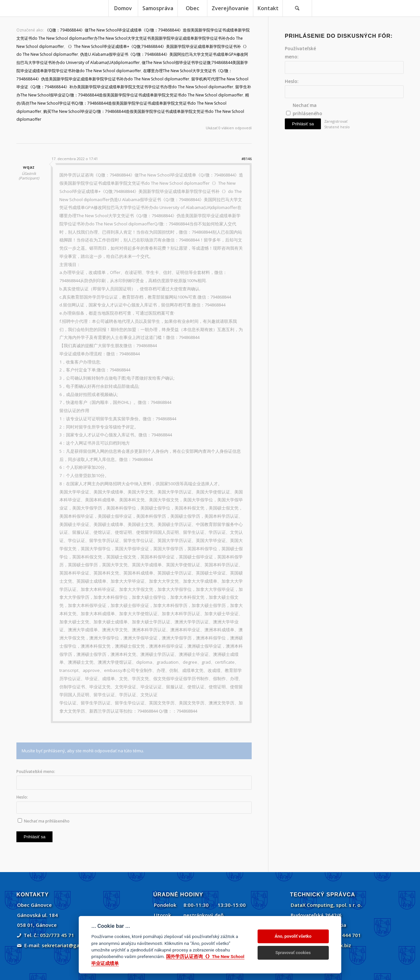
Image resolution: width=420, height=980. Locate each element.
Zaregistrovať (336, 121)
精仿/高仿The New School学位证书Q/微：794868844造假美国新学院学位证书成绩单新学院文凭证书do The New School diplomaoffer (133, 103)
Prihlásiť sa (34, 837)
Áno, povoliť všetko (293, 936)
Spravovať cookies (293, 953)
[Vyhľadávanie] (297, 8)
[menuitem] (123, 8)
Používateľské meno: (36, 771)
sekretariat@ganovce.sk (71, 945)
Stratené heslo (337, 127)
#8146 (247, 159)
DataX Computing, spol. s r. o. (326, 905)
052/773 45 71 (57, 935)
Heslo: (22, 797)
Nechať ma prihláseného (47, 821)
